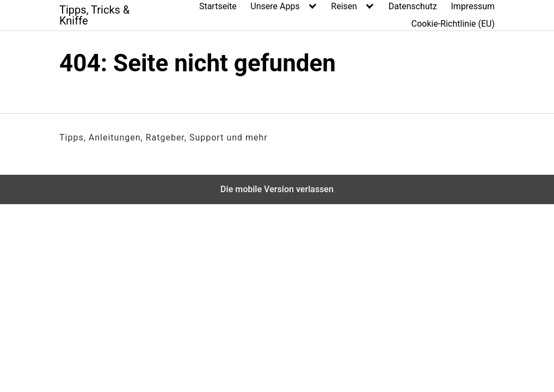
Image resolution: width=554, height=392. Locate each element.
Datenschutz (413, 6)
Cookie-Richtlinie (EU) (453, 24)
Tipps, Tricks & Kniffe (94, 15)
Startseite (218, 6)
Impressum (473, 6)
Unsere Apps (275, 6)
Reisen (344, 6)
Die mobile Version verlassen (277, 189)
